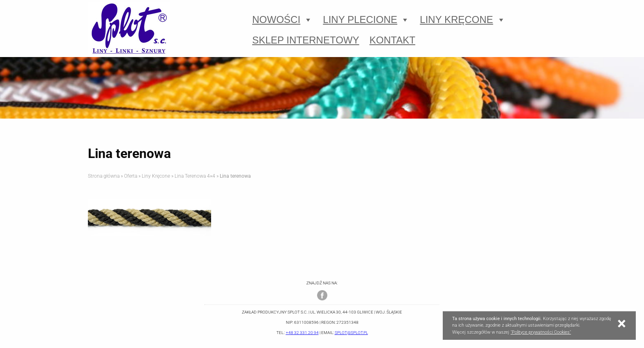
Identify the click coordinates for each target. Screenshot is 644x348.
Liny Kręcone (462, 20)
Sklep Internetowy (306, 40)
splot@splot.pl (351, 333)
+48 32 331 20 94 (302, 333)
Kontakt (393, 40)
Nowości (282, 20)
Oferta (131, 176)
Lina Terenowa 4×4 (195, 176)
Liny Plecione (366, 20)
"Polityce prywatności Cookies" (541, 332)
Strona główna (104, 176)
